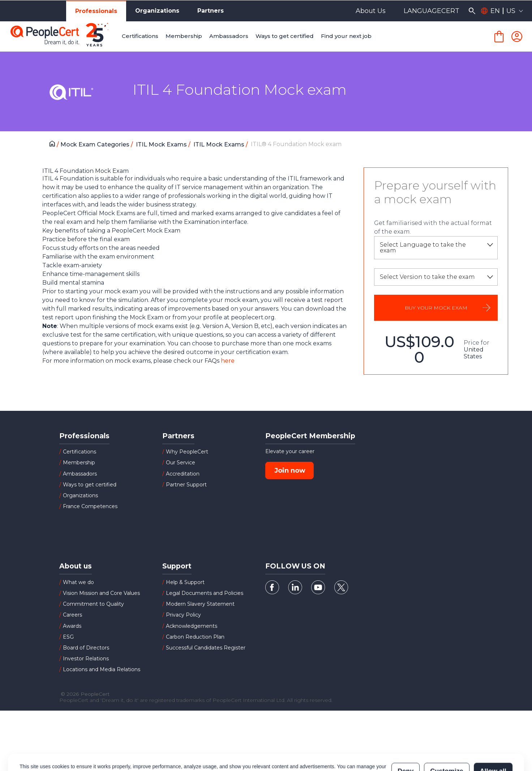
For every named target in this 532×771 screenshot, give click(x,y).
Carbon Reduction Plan (195, 637)
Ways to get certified (90, 485)
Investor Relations (86, 659)
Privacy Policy (183, 615)
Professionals (96, 11)
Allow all (493, 740)
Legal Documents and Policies (205, 593)
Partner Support (186, 485)
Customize (447, 740)
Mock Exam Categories (96, 144)
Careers (72, 615)
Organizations (157, 11)
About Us (371, 11)
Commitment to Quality (93, 604)
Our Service (181, 463)
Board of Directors (86, 648)
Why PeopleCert (187, 452)
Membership (79, 463)
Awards (72, 626)
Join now (290, 470)
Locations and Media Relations (102, 669)
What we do (78, 582)
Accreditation (183, 474)
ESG (68, 637)
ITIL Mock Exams (162, 144)
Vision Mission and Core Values (101, 593)
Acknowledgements (192, 626)
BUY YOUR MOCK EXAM (436, 308)
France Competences (90, 506)
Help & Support (185, 582)
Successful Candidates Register (206, 648)
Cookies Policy (110, 744)
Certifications (80, 452)
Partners (211, 11)
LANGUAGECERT (432, 11)
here (227, 361)
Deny (406, 740)
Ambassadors (80, 474)
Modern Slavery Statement (200, 604)
